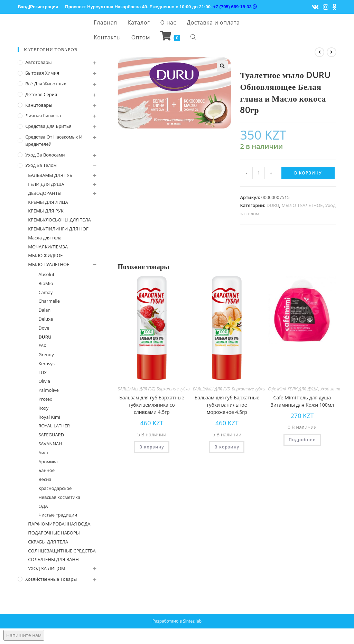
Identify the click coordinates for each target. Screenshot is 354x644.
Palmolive (49, 390)
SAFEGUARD (51, 435)
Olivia (44, 381)
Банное (46, 470)
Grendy (46, 354)
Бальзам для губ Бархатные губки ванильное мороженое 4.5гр (227, 405)
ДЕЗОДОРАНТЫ (45, 193)
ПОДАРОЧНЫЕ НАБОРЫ (54, 533)
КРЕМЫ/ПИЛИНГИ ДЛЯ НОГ (58, 229)
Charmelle (49, 301)
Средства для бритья (48, 126)
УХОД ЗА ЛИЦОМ (47, 568)
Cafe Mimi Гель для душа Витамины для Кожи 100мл (302, 401)
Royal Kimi (49, 417)
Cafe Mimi (277, 389)
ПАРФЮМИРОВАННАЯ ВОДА (59, 524)
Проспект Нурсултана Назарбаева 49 (106, 7)
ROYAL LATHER (54, 426)
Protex (45, 399)
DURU (273, 205)
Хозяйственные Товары (51, 579)
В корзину (308, 173)
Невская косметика (59, 497)
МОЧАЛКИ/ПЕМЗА (48, 247)
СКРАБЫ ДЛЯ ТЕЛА (48, 542)
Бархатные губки (173, 389)
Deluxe (46, 319)
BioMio (46, 283)
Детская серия (41, 94)
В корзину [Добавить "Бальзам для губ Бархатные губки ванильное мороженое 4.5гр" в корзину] (227, 447)
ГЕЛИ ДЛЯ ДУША (303, 389)
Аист (43, 453)
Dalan (44, 310)
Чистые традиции (58, 515)
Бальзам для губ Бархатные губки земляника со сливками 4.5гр (152, 405)
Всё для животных (46, 84)
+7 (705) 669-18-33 (235, 7)
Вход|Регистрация (38, 7)
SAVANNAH (50, 444)
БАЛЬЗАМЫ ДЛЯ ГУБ (136, 389)
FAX (42, 345)
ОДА (43, 506)
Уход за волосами (45, 155)
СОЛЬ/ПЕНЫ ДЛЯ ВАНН (53, 559)
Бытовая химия (42, 73)
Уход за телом (334, 389)
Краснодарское (55, 488)
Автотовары (38, 62)
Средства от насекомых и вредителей (54, 140)
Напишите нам (24, 635)
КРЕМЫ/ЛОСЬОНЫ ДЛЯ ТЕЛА (59, 220)
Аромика (48, 462)
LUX (43, 372)
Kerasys (46, 363)
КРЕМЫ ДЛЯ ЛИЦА (48, 202)
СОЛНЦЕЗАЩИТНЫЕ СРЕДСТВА (62, 551)
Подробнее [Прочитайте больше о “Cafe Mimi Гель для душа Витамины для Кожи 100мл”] (302, 440)
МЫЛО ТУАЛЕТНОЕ (302, 205)
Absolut (46, 274)
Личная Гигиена (43, 115)
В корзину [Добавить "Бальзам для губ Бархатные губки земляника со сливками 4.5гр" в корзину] (152, 447)
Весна (45, 479)
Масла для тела (45, 238)
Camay (45, 292)
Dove (44, 328)
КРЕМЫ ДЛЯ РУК (46, 211)
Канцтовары (39, 105)
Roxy (43, 408)
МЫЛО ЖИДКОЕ (45, 255)
